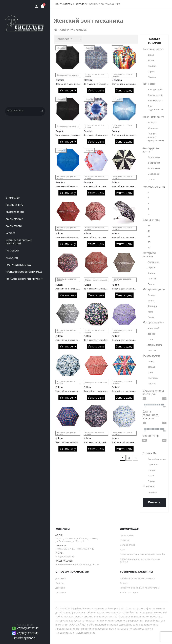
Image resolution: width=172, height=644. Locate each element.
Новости (125, 540)
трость (151, 179)
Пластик (152, 279)
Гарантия (61, 592)
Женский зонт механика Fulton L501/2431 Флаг (135, 391)
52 (149, 248)
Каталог (10, 233)
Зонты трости (14, 226)
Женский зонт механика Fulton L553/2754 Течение (80, 340)
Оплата (60, 583)
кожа (150, 339)
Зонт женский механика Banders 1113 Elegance (107, 186)
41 (149, 225)
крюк (150, 372)
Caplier (151, 71)
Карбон (152, 273)
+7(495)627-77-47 (28, 628)
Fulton (115, 182)
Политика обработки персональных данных (140, 560)
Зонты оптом (64, 4)
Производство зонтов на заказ (24, 272)
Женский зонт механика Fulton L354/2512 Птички (136, 340)
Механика (153, 128)
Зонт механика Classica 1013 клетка (101, 84)
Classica (60, 80)
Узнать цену (68, 90)
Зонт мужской (155, 101)
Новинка (152, 492)
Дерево (152, 267)
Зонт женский (155, 95)
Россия (151, 481)
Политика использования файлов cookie (143, 554)
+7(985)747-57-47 (28, 633)
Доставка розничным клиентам (138, 578)
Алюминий (153, 262)
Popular (88, 131)
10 (149, 214)
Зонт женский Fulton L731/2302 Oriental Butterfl (107, 340)
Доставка (61, 578)
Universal (117, 80)
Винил (151, 301)
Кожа (150, 312)
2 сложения (154, 157)
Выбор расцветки (130, 592)
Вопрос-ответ (127, 545)
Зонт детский (155, 89)
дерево (151, 334)
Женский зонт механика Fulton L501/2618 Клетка (79, 442)
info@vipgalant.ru (25, 638)
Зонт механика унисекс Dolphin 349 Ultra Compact (80, 135)
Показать (154, 502)
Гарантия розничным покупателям (140, 588)
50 (149, 242)
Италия (152, 470)
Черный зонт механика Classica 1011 (73, 84)
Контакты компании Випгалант (24, 279)
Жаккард (152, 306)
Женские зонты (15, 205)
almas (151, 55)
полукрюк (153, 378)
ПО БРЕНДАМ (13, 251)
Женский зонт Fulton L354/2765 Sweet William (77, 289)
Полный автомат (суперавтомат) (156, 137)
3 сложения (154, 163)
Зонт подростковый (155, 108)
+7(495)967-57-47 (85, 549)
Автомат (152, 123)
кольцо (152, 367)
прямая (152, 383)
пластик (152, 350)
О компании (13, 198)
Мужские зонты (15, 212)
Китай (151, 476)
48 (149, 237)
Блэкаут (152, 295)
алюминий (153, 328)
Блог (122, 550)
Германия (153, 464)
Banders (60, 182)
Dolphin (60, 131)
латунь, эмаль (155, 345)
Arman (151, 60)
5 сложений (154, 174)
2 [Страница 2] (129, 458)
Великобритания (156, 459)
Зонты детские (14, 219)
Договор (60, 588)
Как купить (12, 258)
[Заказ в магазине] (69, 39)
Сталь (151, 284)
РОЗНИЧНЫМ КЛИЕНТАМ (19, 265)
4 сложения (154, 168)
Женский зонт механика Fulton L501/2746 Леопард (136, 289)
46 (149, 231)
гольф (151, 361)
